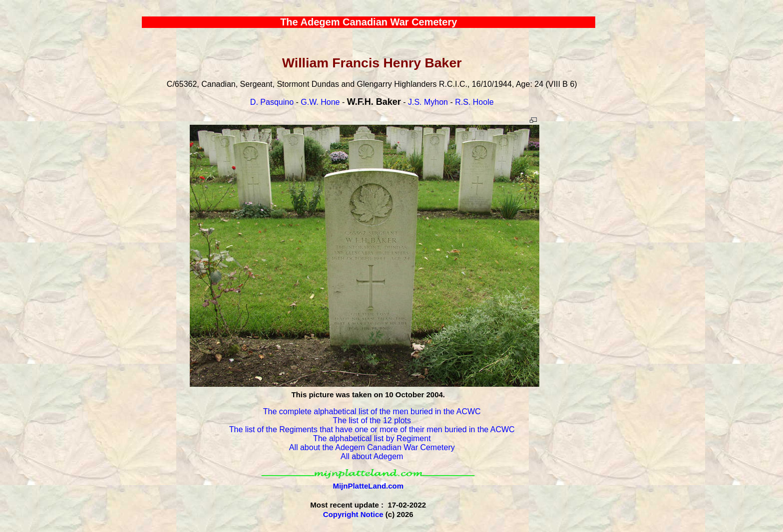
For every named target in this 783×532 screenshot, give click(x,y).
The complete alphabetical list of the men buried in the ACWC (372, 411)
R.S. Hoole (474, 102)
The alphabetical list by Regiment (372, 438)
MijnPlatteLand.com (368, 486)
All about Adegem (372, 456)
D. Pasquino (272, 102)
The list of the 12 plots (372, 420)
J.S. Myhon (428, 102)
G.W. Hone (320, 102)
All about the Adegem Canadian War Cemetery (372, 447)
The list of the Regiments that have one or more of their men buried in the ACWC (372, 429)
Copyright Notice (353, 514)
